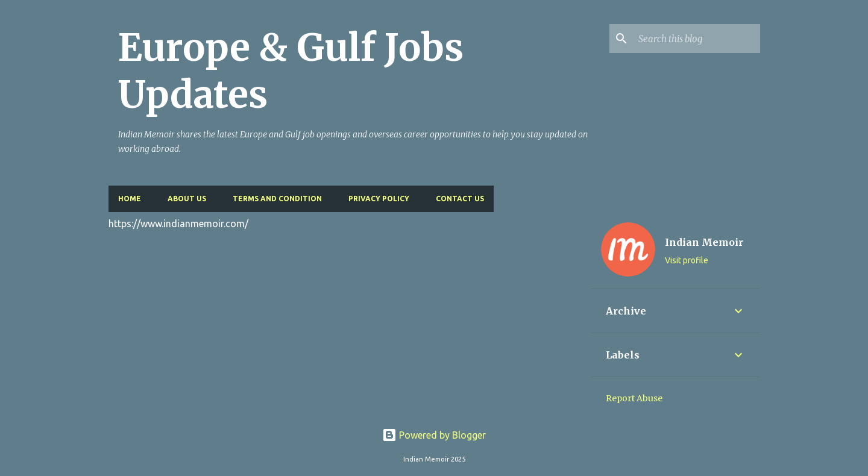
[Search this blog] (697, 39)
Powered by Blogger (434, 435)
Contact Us (460, 199)
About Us (187, 199)
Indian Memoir (704, 242)
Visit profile (687, 260)
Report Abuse (634, 398)
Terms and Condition (277, 199)
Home (130, 199)
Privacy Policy (379, 199)
